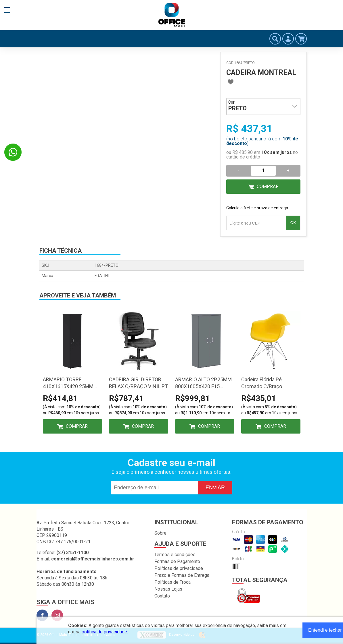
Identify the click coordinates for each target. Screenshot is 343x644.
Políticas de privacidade (179, 568)
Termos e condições (175, 555)
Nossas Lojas (168, 589)
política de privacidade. (105, 632)
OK (293, 223)
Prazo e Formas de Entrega (182, 575)
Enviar (215, 488)
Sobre (160, 533)
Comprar (268, 186)
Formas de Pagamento (177, 561)
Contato (162, 596)
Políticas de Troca (173, 582)
